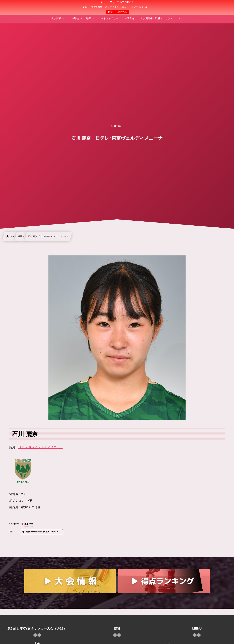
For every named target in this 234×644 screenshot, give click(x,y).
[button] (224, 5)
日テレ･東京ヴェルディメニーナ (40, 447)
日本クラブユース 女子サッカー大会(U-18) (117, 8)
